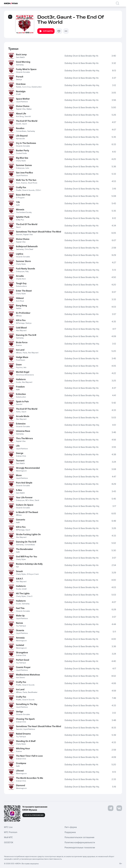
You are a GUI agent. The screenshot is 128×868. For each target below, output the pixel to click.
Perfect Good (23, 660)
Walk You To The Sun (26, 180)
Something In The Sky (27, 704)
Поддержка (70, 832)
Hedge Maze (22, 357)
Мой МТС (8, 837)
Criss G (30, 596)
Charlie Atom (21, 279)
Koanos (24, 183)
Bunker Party (23, 151)
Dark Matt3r (20, 57)
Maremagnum (21, 471)
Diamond (20, 786)
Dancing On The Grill (26, 335)
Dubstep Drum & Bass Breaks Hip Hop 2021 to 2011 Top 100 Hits (81, 56)
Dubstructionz (21, 286)
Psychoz (19, 367)
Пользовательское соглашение (79, 837)
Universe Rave (23, 431)
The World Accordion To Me (29, 778)
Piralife (19, 190)
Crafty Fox (21, 188)
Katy (27, 272)
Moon (19, 475)
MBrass (19, 316)
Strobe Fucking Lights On (28, 534)
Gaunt (24, 124)
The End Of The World (27, 121)
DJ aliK (18, 94)
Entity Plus (20, 220)
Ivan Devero (20, 678)
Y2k (18, 202)
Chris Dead (29, 249)
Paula (25, 353)
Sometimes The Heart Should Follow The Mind (39, 232)
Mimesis (20, 210)
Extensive (21, 424)
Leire (27, 168)
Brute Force (22, 343)
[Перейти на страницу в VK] (119, 808)
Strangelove (22, 653)
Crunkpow (21, 763)
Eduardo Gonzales (23, 72)
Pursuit (20, 77)
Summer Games (24, 165)
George (20, 453)
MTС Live (8, 827)
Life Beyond (22, 136)
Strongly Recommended (28, 468)
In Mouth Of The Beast (27, 512)
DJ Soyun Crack (33, 574)
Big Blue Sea (22, 158)
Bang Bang (21, 306)
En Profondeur (23, 313)
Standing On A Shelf (26, 741)
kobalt (24, 589)
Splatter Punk (23, 217)
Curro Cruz (26, 87)
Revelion (20, 128)
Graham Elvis (21, 456)
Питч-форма (71, 827)
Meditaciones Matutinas (28, 675)
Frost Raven (21, 360)
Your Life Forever (24, 498)
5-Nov (19, 490)
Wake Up (20, 616)
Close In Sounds (28, 190)
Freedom (20, 387)
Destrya (19, 80)
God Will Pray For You (27, 557)
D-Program (20, 198)
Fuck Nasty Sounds (25, 269)
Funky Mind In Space (26, 69)
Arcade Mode (23, 416)
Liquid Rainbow (22, 102)
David (37, 500)
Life (18, 446)
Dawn (19, 365)
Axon (18, 183)
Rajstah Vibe (21, 109)
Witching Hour (23, 749)
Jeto (25, 367)
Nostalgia (21, 92)
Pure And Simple (24, 483)
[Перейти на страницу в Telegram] (111, 808)
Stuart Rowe (33, 183)
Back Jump (21, 55)
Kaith (18, 205)
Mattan (29, 109)
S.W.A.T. (20, 579)
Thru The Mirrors (24, 439)
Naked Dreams (23, 734)
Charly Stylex (21, 161)
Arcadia (20, 276)
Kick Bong (20, 116)
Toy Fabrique (21, 626)
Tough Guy (21, 283)
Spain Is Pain (22, 402)
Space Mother (23, 99)
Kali (17, 567)
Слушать (46, 31)
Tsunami (20, 461)
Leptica (20, 254)
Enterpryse (20, 168)
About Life (21, 114)
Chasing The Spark (25, 719)
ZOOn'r (38, 190)
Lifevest (20, 771)
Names (19, 623)
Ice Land (20, 350)
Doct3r (19, 124)
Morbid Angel (23, 372)
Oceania (20, 630)
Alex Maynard (21, 331)
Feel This (20, 608)
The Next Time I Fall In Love (29, 756)
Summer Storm (23, 261)
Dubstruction (37, 87)
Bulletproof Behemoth (27, 247)
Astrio (18, 412)
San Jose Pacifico (24, 173)
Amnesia (20, 638)
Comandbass (21, 131)
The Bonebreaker (24, 549)
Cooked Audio (21, 153)
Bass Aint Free (23, 195)
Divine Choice (23, 106)
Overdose (21, 84)
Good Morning (23, 62)
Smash (19, 571)
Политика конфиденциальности (80, 843)
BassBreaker (33, 692)
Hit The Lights (23, 594)
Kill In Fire (21, 320)
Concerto (21, 520)
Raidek (19, 87)
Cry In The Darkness (26, 143)
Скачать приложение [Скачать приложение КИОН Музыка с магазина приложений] (34, 815)
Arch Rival (20, 301)
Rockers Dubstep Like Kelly (29, 564)
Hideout (20, 298)
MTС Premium (11, 832)
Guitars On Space (25, 505)
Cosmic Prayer (23, 667)
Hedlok (19, 308)
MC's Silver (30, 500)
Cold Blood (21, 328)
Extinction (21, 394)
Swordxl (28, 116)
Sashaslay (20, 65)
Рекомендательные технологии (80, 848)
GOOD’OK (9, 843)
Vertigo (20, 712)
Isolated (20, 645)
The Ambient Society (24, 212)
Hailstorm (21, 379)
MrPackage (20, 323)
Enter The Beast (24, 291)
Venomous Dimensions (25, 375)
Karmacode (20, 139)
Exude (18, 382)
